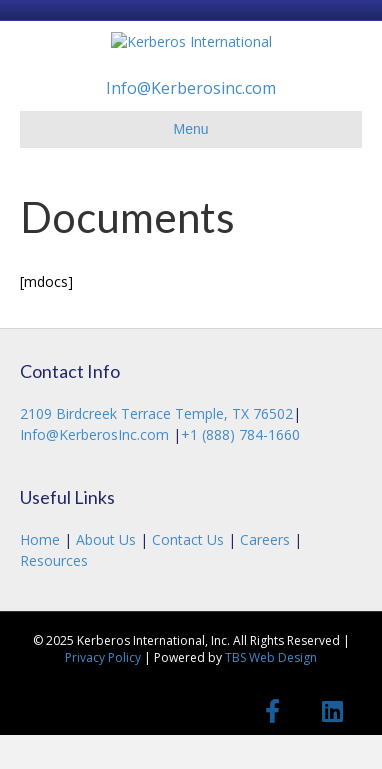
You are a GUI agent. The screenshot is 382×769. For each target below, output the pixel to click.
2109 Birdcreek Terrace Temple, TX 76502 (156, 448)
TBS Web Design (271, 692)
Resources (54, 594)
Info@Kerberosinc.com (191, 123)
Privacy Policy (103, 692)
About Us (106, 574)
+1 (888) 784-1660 (240, 468)
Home (42, 574)
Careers (265, 574)
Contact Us (188, 574)
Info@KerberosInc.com (96, 468)
